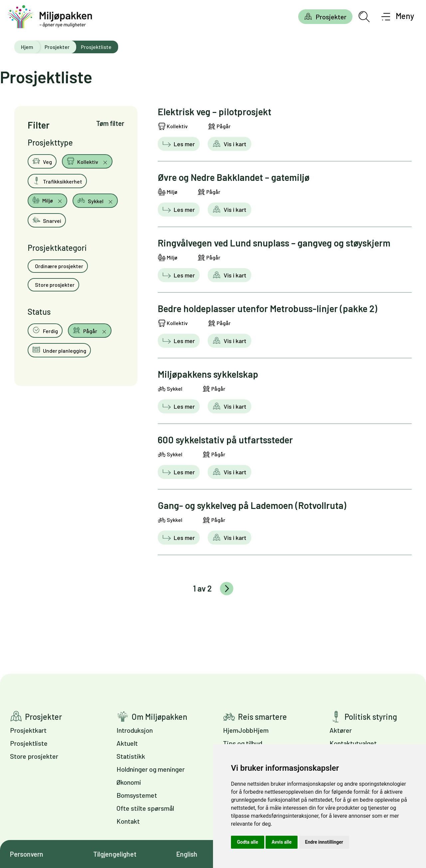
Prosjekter (331, 17)
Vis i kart (234, 144)
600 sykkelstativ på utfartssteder (225, 440)
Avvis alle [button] (282, 842)
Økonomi (129, 782)
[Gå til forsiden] (50, 17)
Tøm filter (110, 123)
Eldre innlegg (227, 589)
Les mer (184, 144)
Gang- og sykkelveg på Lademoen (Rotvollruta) (252, 505)
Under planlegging (59, 350)
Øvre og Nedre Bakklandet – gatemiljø (234, 177)
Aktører (341, 730)
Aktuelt (127, 743)
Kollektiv (83, 161)
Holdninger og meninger (151, 769)
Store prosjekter (54, 285)
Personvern (27, 854)
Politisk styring (371, 717)
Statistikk (131, 756)
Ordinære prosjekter (59, 266)
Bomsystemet (137, 795)
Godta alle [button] (248, 842)
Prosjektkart (28, 730)
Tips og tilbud (243, 743)
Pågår (85, 330)
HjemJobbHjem (246, 730)
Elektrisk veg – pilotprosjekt (214, 112)
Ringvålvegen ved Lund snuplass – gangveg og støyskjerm (274, 243)
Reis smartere (262, 717)
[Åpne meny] (398, 17)
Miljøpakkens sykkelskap (208, 374)
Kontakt (128, 821)
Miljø (43, 200)
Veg (42, 161)
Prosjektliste (29, 743)
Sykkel (91, 200)
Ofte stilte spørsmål (145, 808)
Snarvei (47, 220)
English (187, 854)
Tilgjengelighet (115, 854)
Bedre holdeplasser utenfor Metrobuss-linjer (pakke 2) (267, 308)
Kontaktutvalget (353, 743)
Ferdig (45, 330)
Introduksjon (135, 730)
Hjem (27, 47)
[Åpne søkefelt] (364, 17)
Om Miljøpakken (159, 717)
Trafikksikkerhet (57, 181)
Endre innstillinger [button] (324, 842)
